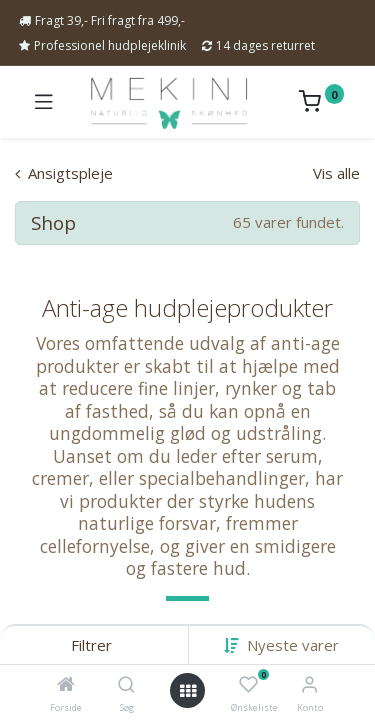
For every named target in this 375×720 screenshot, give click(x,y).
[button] (293, 645)
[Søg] (126, 685)
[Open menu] (188, 691)
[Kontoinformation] (309, 683)
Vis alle (336, 173)
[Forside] (66, 685)
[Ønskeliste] (248, 685)
